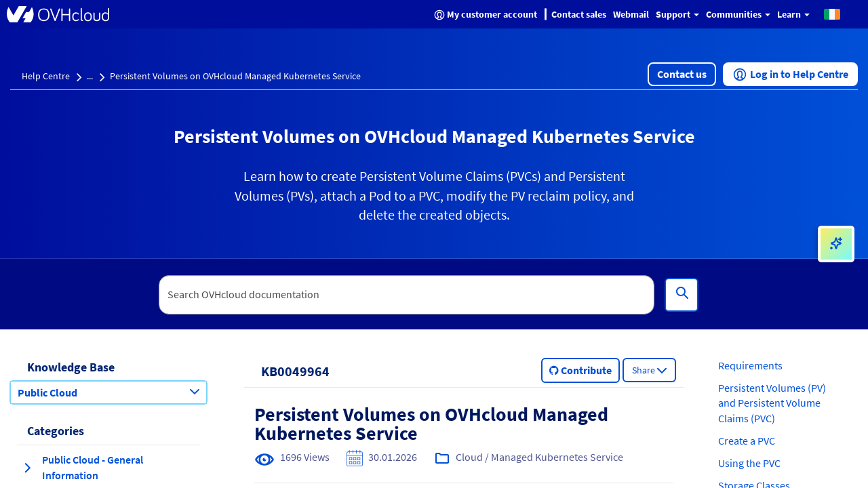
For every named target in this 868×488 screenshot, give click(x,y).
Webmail (631, 14)
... (90, 76)
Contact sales (579, 14)
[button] (832, 14)
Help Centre (46, 76)
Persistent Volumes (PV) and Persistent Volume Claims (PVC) (772, 403)
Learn (793, 14)
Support (677, 14)
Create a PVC (747, 441)
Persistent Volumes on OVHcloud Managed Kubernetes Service (235, 76)
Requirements (750, 365)
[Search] (682, 295)
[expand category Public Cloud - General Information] (27, 468)
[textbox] (407, 295)
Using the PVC (749, 463)
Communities (738, 14)
